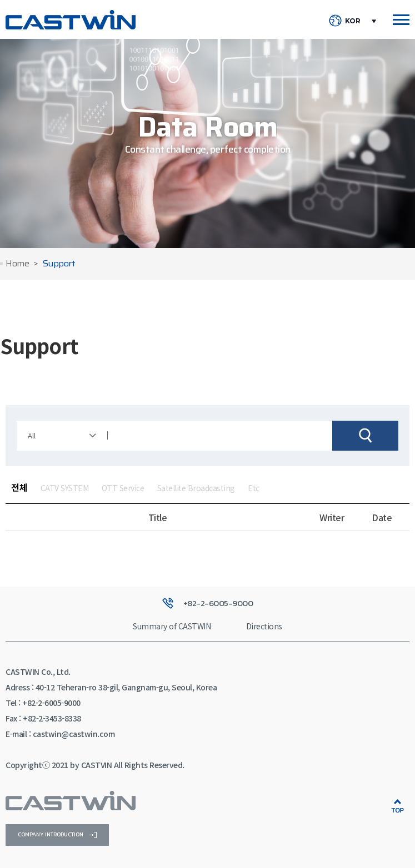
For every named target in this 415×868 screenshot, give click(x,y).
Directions (264, 626)
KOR (353, 21)
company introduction (57, 834)
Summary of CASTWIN (172, 626)
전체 (19, 487)
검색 (365, 436)
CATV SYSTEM (65, 488)
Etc (254, 488)
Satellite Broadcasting (196, 488)
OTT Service (123, 488)
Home (17, 264)
